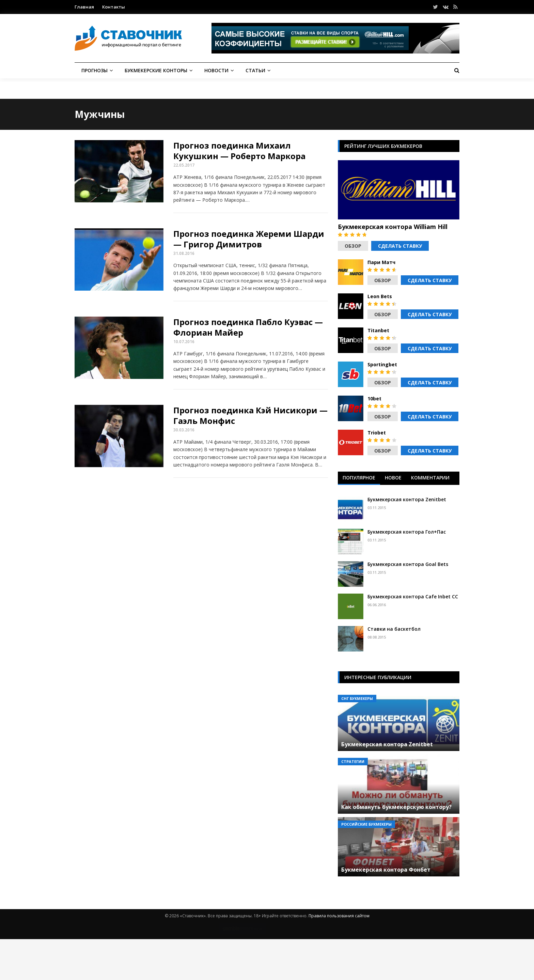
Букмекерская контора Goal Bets (408, 564)
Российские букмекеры (366, 824)
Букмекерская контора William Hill (393, 227)
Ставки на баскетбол (394, 629)
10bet (374, 399)
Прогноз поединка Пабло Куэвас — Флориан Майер (248, 327)
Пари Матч (381, 262)
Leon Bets (380, 296)
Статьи (255, 70)
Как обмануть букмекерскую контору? (396, 807)
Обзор (353, 246)
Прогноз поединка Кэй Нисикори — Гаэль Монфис (250, 415)
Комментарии (430, 478)
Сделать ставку (400, 246)
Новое (393, 478)
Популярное (359, 478)
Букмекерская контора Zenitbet (407, 499)
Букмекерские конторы (156, 70)
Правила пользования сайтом (339, 916)
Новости (216, 70)
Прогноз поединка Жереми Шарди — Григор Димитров (249, 239)
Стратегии (353, 761)
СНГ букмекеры (357, 698)
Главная (84, 7)
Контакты (114, 7)
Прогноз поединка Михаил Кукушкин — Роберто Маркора (239, 151)
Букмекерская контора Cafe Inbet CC (413, 596)
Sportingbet (382, 365)
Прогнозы (95, 70)
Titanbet (378, 331)
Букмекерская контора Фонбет (386, 870)
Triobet (377, 433)
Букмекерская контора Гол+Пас (407, 532)
